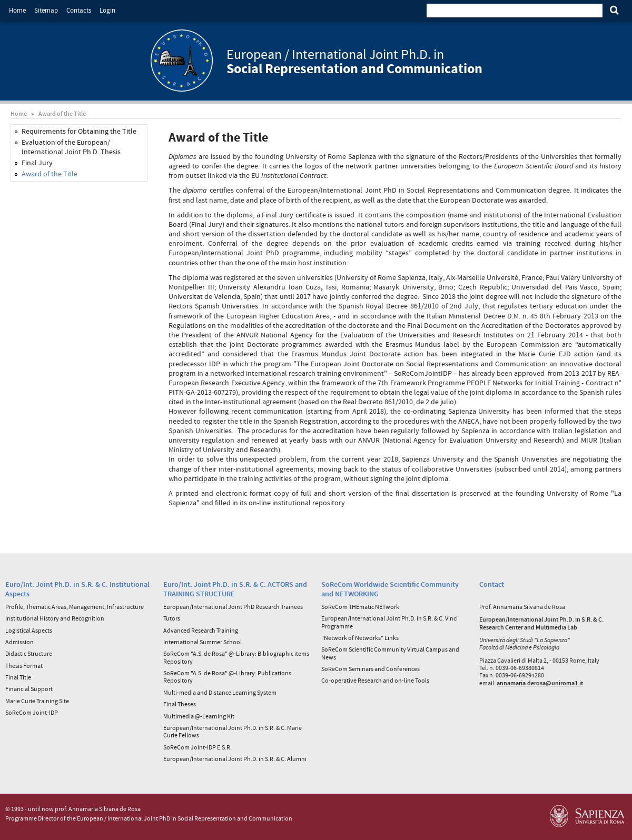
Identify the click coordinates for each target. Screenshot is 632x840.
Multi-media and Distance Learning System (220, 692)
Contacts (79, 10)
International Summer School (203, 642)
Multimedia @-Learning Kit (199, 716)
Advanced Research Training (201, 630)
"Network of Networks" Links (360, 638)
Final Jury (37, 163)
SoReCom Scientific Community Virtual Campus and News (390, 653)
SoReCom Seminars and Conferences (371, 669)
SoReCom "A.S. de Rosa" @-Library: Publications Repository (227, 677)
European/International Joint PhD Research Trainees (233, 607)
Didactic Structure (29, 653)
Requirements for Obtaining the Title (79, 131)
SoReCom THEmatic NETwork (360, 607)
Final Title (18, 677)
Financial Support (29, 689)
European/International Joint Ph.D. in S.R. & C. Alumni (235, 759)
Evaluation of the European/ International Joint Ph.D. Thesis (71, 147)
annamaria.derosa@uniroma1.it (540, 683)
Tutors (172, 618)
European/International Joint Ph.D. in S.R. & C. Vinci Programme (389, 622)
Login (107, 10)
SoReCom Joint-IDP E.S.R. (197, 747)
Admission (19, 642)
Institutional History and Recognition (55, 618)
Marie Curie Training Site (37, 701)
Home (17, 10)
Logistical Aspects (29, 630)
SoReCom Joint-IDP (32, 712)
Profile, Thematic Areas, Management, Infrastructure (75, 607)
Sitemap (46, 10)
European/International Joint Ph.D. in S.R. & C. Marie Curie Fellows (233, 731)
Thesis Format (24, 666)
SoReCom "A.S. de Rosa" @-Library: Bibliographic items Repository (236, 657)
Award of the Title (62, 113)
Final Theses (180, 704)
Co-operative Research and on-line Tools (375, 680)
